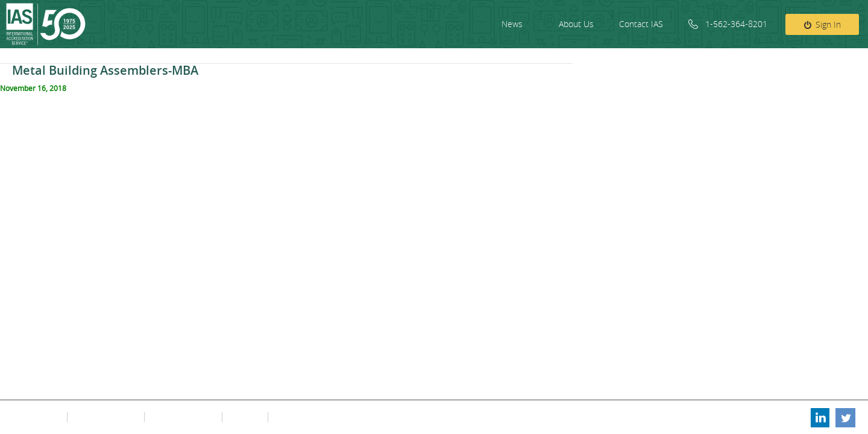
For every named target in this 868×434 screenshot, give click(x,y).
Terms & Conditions (105, 417)
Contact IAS (641, 24)
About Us (576, 24)
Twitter (846, 417)
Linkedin (819, 417)
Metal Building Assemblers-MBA (105, 70)
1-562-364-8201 (736, 24)
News (512, 24)
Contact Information (182, 417)
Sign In (828, 24)
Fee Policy (244, 417)
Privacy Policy (37, 417)
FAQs (281, 417)
